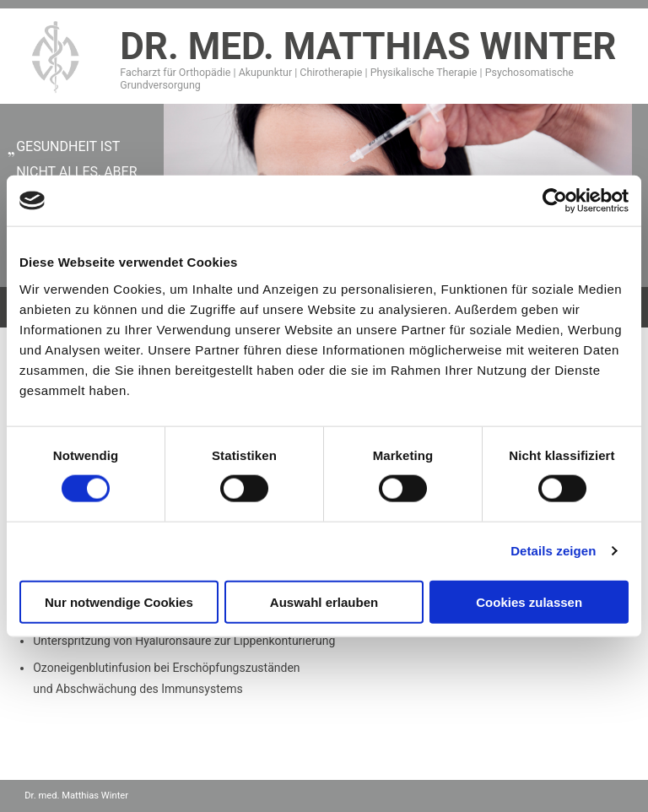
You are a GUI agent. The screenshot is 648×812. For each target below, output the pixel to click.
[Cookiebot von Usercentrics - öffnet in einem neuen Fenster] (555, 201)
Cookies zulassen (529, 601)
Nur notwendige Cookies (119, 601)
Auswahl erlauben (324, 601)
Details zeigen (553, 551)
